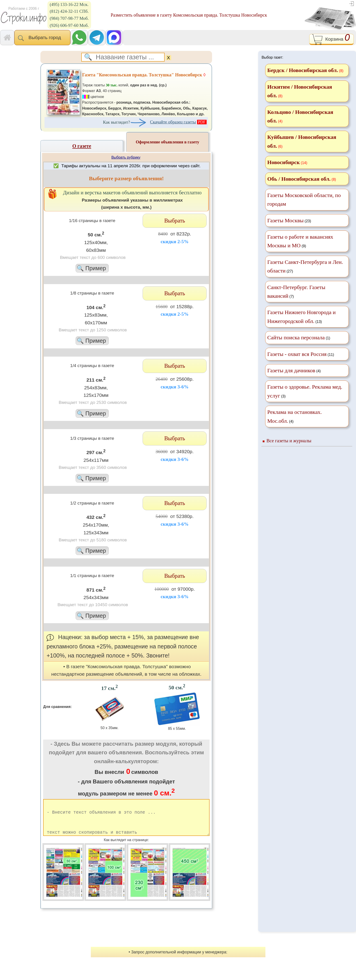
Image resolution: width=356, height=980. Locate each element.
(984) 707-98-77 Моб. (69, 18)
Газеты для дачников (291, 370)
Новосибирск (283, 162)
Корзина (331, 39)
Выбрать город (42, 38)
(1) (299, 337)
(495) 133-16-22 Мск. (69, 4)
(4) (294, 370)
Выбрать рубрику (126, 157)
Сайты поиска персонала (296, 337)
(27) (305, 266)
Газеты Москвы (285, 220)
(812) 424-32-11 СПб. (69, 11)
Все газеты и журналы (289, 441)
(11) (301, 354)
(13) (301, 317)
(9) (300, 241)
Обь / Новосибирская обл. (299, 179)
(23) (289, 220)
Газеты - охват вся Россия (297, 354)
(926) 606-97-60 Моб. (69, 25)
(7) (296, 292)
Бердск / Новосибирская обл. (303, 70)
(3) (305, 391)
